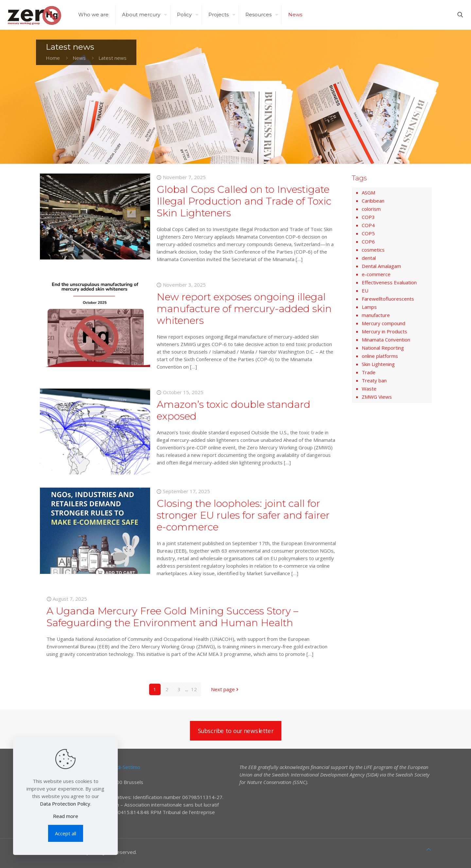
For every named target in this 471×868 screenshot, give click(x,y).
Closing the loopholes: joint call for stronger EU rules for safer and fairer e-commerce (243, 515)
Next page (225, 689)
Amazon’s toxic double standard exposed (234, 410)
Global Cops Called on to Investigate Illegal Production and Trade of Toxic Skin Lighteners (244, 201)
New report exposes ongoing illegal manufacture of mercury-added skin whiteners (244, 309)
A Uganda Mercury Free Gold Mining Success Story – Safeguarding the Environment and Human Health (172, 617)
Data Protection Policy (65, 804)
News (79, 58)
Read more (66, 816)
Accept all (66, 833)
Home (53, 58)
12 (194, 689)
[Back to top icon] (429, 849)
